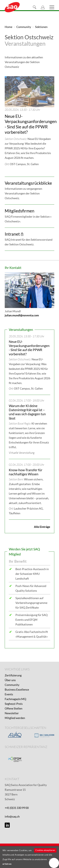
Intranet (12, 234)
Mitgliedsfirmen (20, 211)
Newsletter (12, 713)
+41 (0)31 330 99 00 (17, 808)
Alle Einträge (42, 527)
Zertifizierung (13, 675)
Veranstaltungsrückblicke (28, 183)
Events (9, 694)
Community (12, 685)
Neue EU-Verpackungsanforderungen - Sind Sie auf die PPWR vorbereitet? (31, 124)
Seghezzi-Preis (14, 704)
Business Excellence (17, 689)
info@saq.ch (12, 816)
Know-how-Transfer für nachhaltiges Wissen (26, 472)
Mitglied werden (15, 718)
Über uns (10, 680)
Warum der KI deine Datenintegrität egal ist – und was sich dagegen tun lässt (27, 412)
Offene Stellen (14, 708)
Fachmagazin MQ (15, 699)
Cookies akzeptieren (45, 850)
